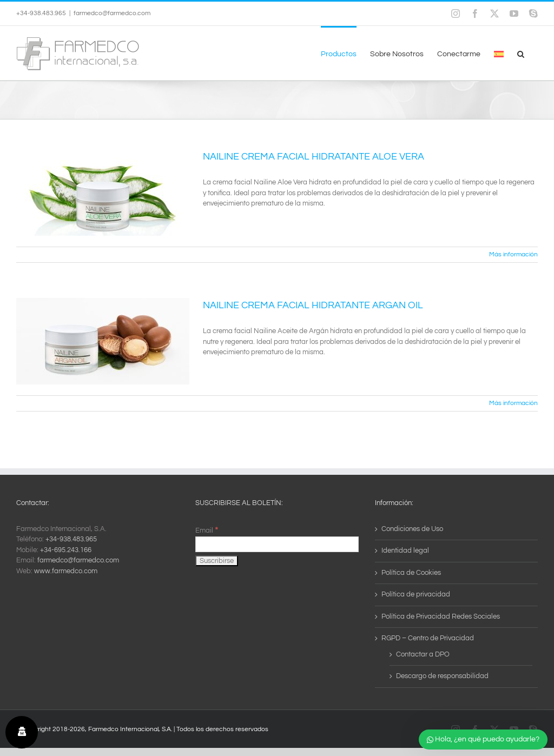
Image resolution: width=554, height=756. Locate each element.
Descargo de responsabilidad (442, 676)
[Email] (277, 544)
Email (207, 530)
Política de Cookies (411, 573)
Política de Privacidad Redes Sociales (441, 616)
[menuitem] (499, 53)
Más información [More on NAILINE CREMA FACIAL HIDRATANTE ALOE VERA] (513, 254)
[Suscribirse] (217, 561)
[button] (521, 53)
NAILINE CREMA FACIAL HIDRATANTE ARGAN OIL (313, 305)
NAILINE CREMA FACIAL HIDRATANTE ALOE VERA (314, 157)
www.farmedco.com (66, 571)
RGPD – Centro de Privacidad (428, 638)
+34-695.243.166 (66, 550)
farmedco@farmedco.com (112, 13)
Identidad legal (405, 551)
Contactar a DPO (423, 654)
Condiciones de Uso (412, 529)
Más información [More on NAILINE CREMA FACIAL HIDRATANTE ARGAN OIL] (513, 403)
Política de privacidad (416, 594)
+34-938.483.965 (71, 539)
